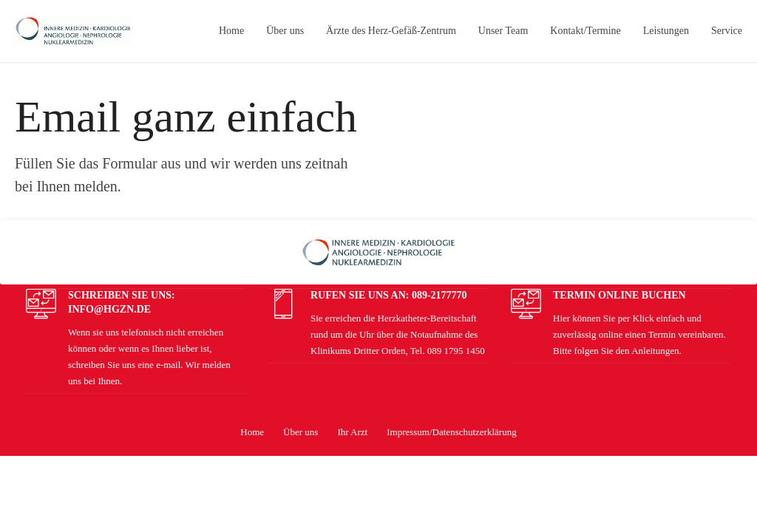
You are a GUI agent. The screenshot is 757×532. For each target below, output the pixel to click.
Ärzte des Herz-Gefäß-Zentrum (391, 31)
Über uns (285, 31)
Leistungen (666, 31)
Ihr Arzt (352, 432)
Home (231, 31)
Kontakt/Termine (585, 31)
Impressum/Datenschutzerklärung (451, 432)
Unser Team (503, 31)
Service (727, 31)
